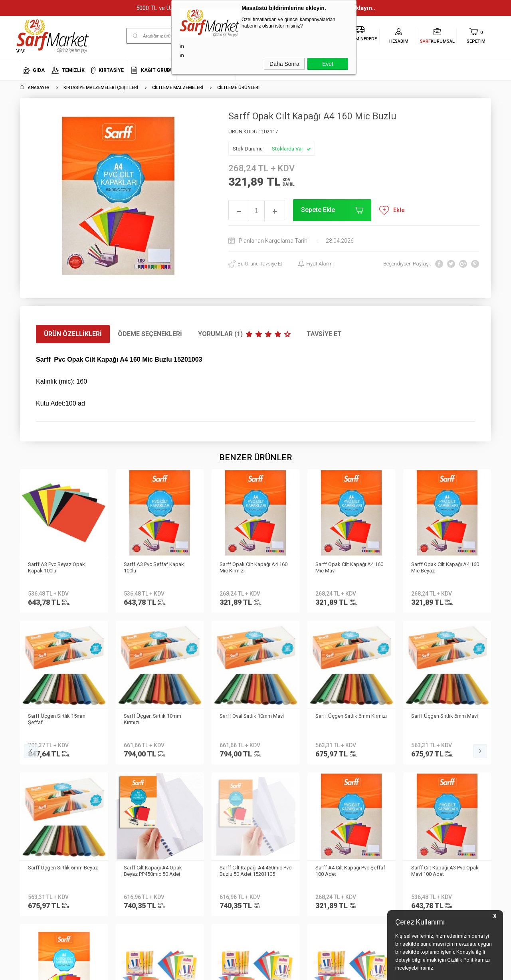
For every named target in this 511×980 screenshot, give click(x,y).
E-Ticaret (232, 970)
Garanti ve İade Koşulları (128, 794)
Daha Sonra (284, 64)
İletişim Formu (36, 782)
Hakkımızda (34, 746)
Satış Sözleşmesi (119, 782)
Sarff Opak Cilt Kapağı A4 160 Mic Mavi (254, 567)
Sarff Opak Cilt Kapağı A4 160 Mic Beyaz (349, 567)
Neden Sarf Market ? (43, 758)
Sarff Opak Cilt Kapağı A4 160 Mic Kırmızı (158, 567)
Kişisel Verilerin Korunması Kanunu (130, 741)
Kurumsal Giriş (37, 794)
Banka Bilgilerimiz (41, 770)
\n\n (52, 36)
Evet (328, 64)
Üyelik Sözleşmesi (120, 770)
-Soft (214, 970)
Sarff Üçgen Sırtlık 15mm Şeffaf (440, 567)
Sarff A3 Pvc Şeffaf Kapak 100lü (58, 567)
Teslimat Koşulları (120, 758)
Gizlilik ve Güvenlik (120, 806)
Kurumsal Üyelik (38, 735)
